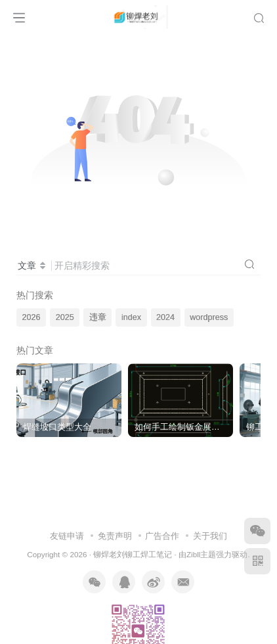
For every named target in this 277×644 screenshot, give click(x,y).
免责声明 (115, 536)
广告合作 (162, 536)
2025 (65, 317)
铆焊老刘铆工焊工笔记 (133, 554)
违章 (98, 317)
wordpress (209, 317)
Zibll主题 (201, 554)
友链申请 (67, 536)
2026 (32, 317)
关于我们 (210, 536)
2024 (165, 317)
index (131, 317)
